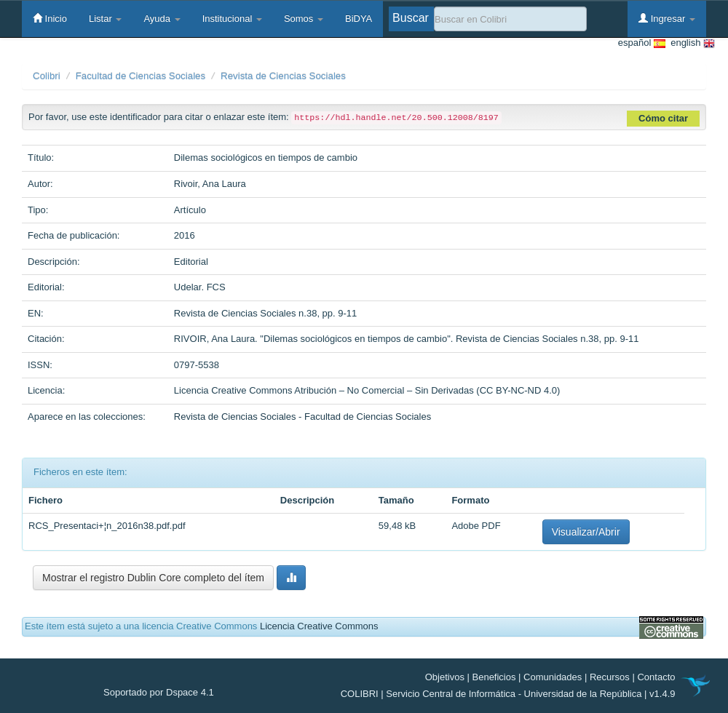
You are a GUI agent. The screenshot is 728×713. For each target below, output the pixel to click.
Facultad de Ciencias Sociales (141, 76)
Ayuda (162, 19)
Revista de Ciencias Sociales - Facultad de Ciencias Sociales (302, 417)
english (690, 43)
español (642, 43)
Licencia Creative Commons (319, 626)
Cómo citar (663, 118)
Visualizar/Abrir (586, 532)
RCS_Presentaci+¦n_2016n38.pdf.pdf (107, 526)
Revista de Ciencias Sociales (283, 76)
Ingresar (667, 18)
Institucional (232, 19)
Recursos (610, 677)
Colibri (47, 76)
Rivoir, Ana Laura (210, 184)
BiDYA (359, 19)
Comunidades (553, 677)
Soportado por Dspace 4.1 (159, 692)
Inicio (50, 18)
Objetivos (445, 677)
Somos (304, 19)
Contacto (656, 677)
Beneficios (494, 677)
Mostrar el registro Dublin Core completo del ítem (153, 578)
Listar (105, 19)
